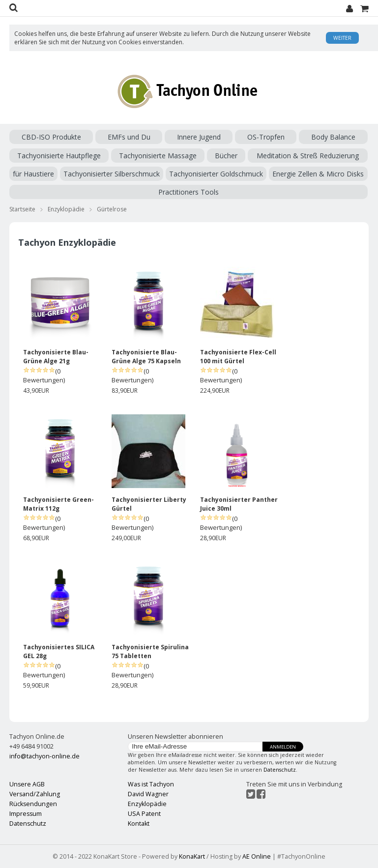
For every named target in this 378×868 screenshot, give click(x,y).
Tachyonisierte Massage (158, 156)
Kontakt (139, 824)
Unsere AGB (27, 784)
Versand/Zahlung (35, 794)
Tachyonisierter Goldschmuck (216, 174)
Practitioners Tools (189, 192)
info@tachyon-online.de (44, 756)
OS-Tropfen (266, 137)
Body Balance (333, 137)
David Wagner (148, 794)
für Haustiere (33, 174)
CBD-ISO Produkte (51, 137)
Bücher (226, 156)
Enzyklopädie (66, 209)
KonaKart (192, 856)
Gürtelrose (112, 209)
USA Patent (144, 814)
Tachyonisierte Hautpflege (59, 156)
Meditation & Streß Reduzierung (308, 156)
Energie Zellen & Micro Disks (318, 174)
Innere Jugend (199, 137)
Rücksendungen (33, 804)
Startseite (22, 209)
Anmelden (283, 747)
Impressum (26, 814)
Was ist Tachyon (151, 784)
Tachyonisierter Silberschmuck (112, 174)
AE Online (257, 856)
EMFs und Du (129, 137)
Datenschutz (280, 770)
